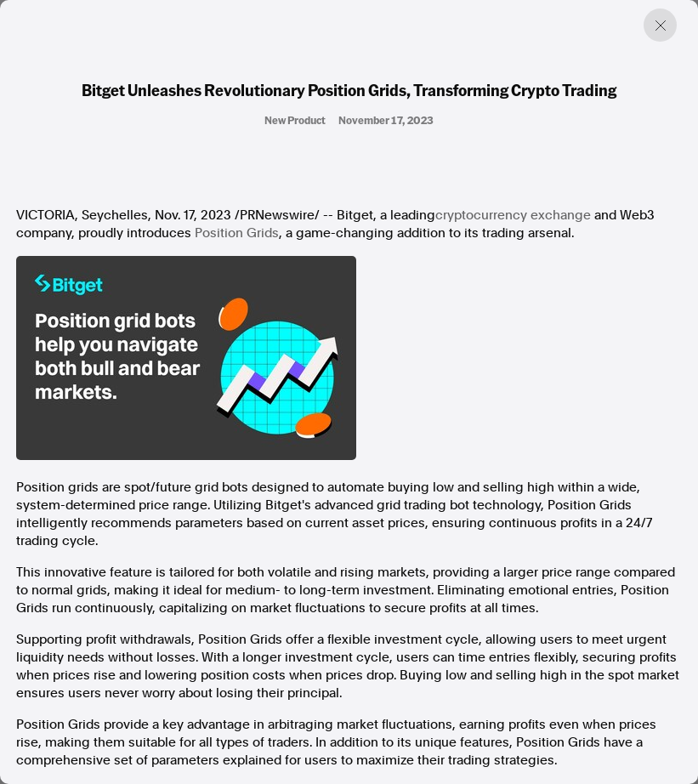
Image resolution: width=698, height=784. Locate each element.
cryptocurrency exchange (513, 215)
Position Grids (237, 233)
